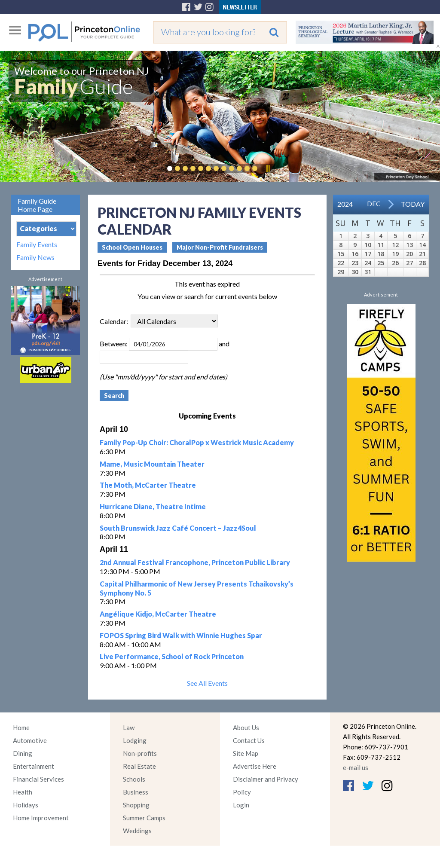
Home (21, 727)
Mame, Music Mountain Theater (152, 464)
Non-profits (140, 753)
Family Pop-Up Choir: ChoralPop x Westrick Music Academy (197, 442)
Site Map (246, 753)
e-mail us (356, 767)
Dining (23, 753)
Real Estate (139, 766)
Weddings (137, 831)
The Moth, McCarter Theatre (148, 485)
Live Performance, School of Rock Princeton (172, 656)
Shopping (136, 805)
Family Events (37, 245)
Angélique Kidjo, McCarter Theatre (158, 614)
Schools (134, 779)
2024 (345, 204)
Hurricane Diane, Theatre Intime (153, 506)
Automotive (30, 740)
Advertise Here (255, 766)
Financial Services (38, 779)
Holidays (26, 805)
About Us (246, 727)
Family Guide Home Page (37, 205)
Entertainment (34, 766)
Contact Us (249, 740)
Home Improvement (41, 818)
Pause (268, 168)
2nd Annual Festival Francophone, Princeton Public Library (195, 562)
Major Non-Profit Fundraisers (220, 247)
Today (413, 204)
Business (136, 792)
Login (241, 805)
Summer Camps (144, 818)
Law (129, 727)
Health (23, 792)
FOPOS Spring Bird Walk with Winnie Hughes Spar (181, 635)
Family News (35, 257)
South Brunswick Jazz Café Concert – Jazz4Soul (178, 528)
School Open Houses (132, 247)
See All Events (207, 683)
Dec (374, 203)
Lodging (135, 740)
